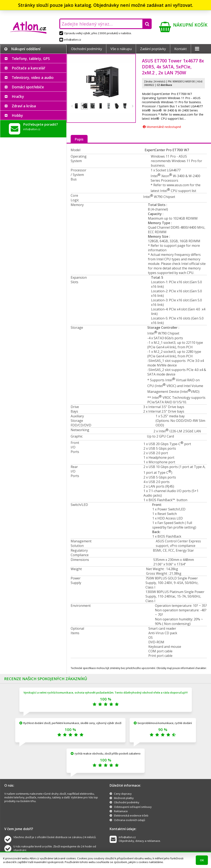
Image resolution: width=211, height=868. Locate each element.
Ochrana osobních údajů (130, 820)
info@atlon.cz (70, 40)
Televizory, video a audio (33, 77)
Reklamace (121, 811)
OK (202, 860)
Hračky (18, 96)
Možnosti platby (124, 798)
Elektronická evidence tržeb (131, 815)
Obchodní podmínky (87, 49)
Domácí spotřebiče (28, 87)
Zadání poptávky (153, 49)
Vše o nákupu (121, 49)
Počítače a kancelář (28, 68)
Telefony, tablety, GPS (31, 58)
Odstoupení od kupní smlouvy (133, 807)
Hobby (17, 115)
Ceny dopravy (123, 794)
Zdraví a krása (24, 106)
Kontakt (181, 49)
